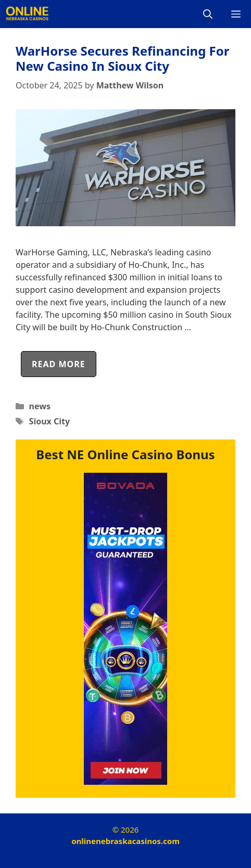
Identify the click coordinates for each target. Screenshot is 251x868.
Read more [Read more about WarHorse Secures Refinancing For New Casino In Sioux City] (59, 364)
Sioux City (50, 421)
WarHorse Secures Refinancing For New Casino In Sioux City (123, 58)
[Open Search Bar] (208, 14)
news (40, 406)
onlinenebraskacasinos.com (126, 841)
